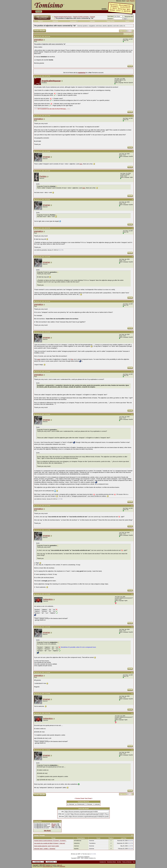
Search (127, 21)
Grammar (93, 17)
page (39, 359)
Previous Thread (80, 798)
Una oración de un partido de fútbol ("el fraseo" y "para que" (50, 843)
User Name (111, 16)
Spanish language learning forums (63, 17)
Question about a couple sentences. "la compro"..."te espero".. (50, 841)
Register (132, 1)
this (72, 359)
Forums (39, 12)
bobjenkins (48, 599)
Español (104, 9)
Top (134, 862)
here (81, 164)
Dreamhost (62, 866)
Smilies (53, 825)
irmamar (46, 157)
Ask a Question (42, 17)
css (61, 865)
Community (74, 21)
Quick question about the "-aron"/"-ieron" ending (46, 846)
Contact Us (103, 862)
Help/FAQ (55, 21)
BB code (54, 824)
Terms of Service (127, 862)
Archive (119, 862)
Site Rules (47, 831)
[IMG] (53, 826)
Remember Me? (128, 17)
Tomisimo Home (111, 862)
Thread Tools (128, 34)
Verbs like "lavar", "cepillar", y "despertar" (45, 849)
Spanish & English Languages (81, 17)
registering (82, 73)
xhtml (58, 865)
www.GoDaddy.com (48, 866)
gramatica (38, 40)
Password (110, 19)
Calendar (92, 21)
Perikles (43, 176)
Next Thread (88, 798)
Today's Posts (110, 21)
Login (128, 1)
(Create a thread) (42, 18)
